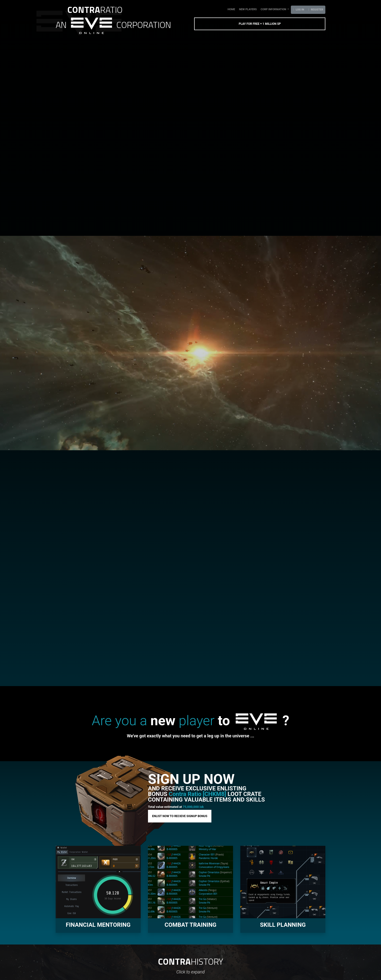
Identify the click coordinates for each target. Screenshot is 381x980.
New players (248, 9)
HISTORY (191, 961)
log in (299, 10)
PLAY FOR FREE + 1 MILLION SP (260, 24)
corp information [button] (274, 9)
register (316, 10)
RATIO (95, 10)
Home (232, 9)
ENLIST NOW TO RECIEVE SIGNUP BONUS (180, 816)
